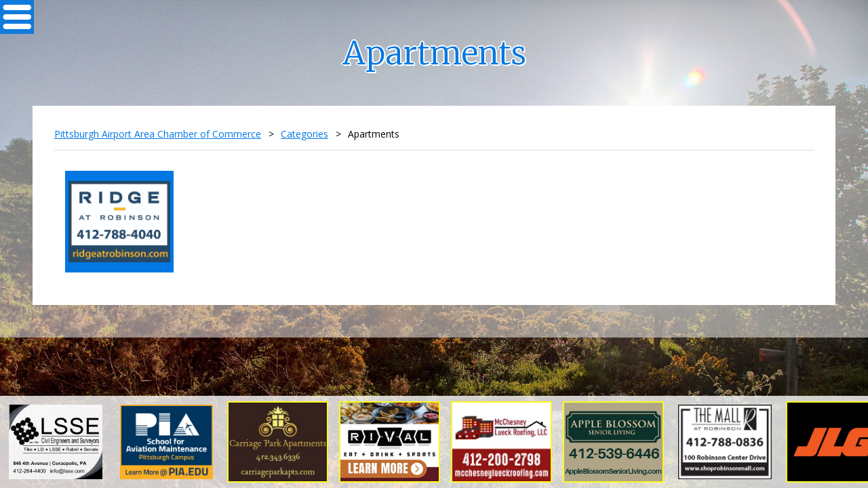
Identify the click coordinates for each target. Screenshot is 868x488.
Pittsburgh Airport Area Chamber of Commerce (158, 134)
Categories (304, 134)
